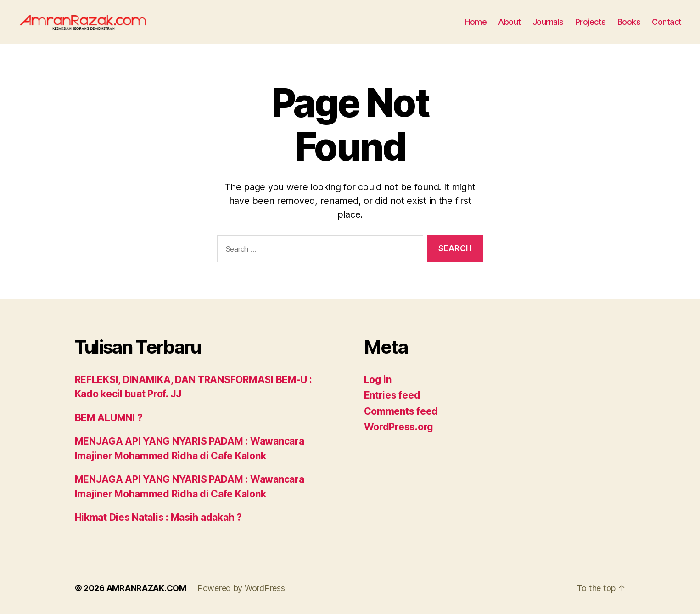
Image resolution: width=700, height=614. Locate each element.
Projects (591, 22)
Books (629, 22)
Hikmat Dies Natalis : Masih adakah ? (158, 517)
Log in (378, 380)
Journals (548, 22)
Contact (667, 22)
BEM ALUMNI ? (109, 418)
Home (476, 22)
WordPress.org (399, 427)
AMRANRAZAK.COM (146, 588)
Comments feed (401, 411)
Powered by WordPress (241, 588)
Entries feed (392, 395)
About (510, 22)
